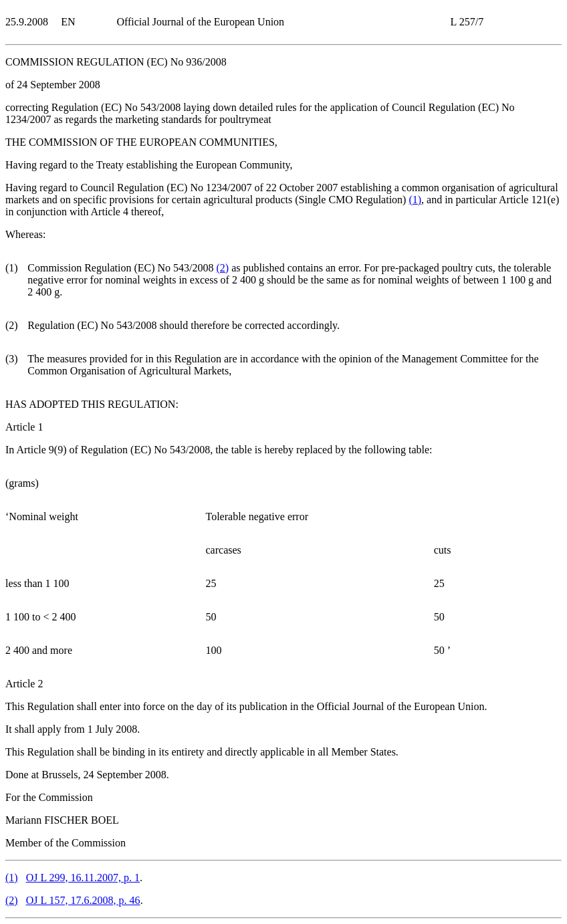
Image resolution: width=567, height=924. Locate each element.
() (415, 200)
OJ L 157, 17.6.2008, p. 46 (83, 900)
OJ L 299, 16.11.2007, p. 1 (83, 878)
